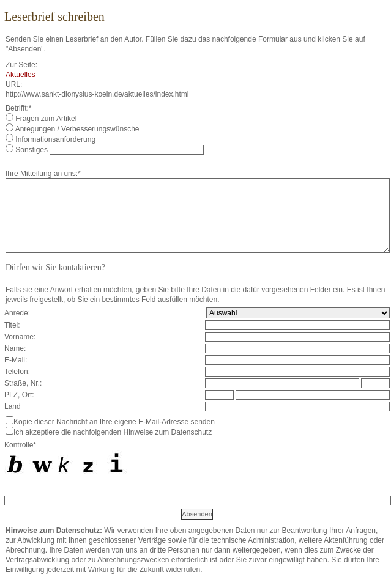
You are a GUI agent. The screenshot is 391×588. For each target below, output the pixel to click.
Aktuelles (20, 75)
